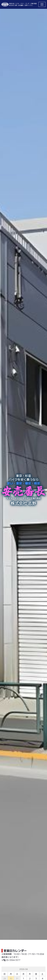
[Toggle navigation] (42, 4)
